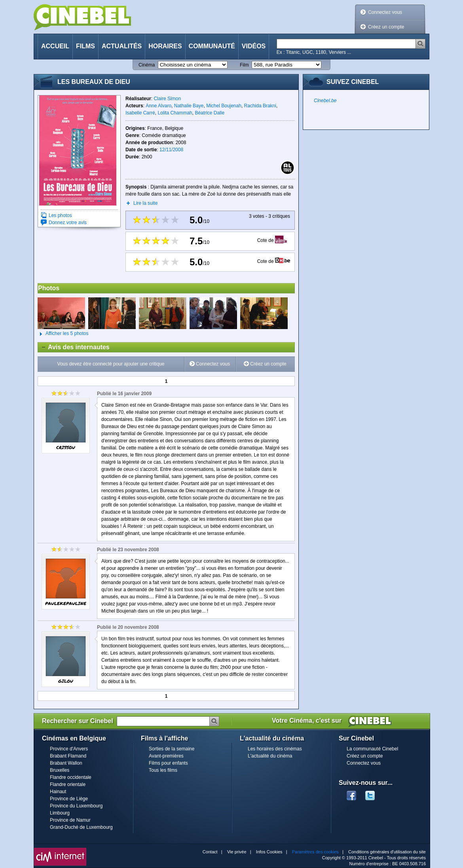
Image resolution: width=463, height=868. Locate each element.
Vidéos (254, 46)
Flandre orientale (68, 784)
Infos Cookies (269, 852)
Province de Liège (69, 799)
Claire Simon (167, 99)
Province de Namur (70, 820)
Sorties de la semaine (172, 749)
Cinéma (147, 65)
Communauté (212, 46)
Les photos (60, 215)
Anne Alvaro (158, 106)
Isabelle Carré (140, 113)
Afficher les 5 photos (63, 334)
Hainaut (58, 792)
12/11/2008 (171, 150)
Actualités (122, 46)
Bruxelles (60, 770)
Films (85, 46)
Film (244, 65)
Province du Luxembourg (76, 806)
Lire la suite (145, 203)
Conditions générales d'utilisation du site (387, 852)
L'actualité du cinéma (270, 756)
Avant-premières (166, 756)
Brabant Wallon (66, 763)
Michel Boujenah (224, 106)
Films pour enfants (168, 763)
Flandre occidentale (71, 777)
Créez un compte (386, 27)
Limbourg (60, 813)
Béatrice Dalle (210, 113)
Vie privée (237, 852)
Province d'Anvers (69, 749)
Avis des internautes (74, 347)
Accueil (55, 46)
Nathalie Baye (189, 106)
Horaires (165, 46)
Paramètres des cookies (315, 852)
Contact (210, 852)
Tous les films (163, 770)
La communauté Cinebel (372, 749)
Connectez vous (385, 12)
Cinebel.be (325, 101)
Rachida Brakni (260, 106)
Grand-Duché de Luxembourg (81, 827)
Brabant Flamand (68, 756)
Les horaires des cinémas (275, 749)
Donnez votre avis (68, 223)
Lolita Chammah (175, 113)
